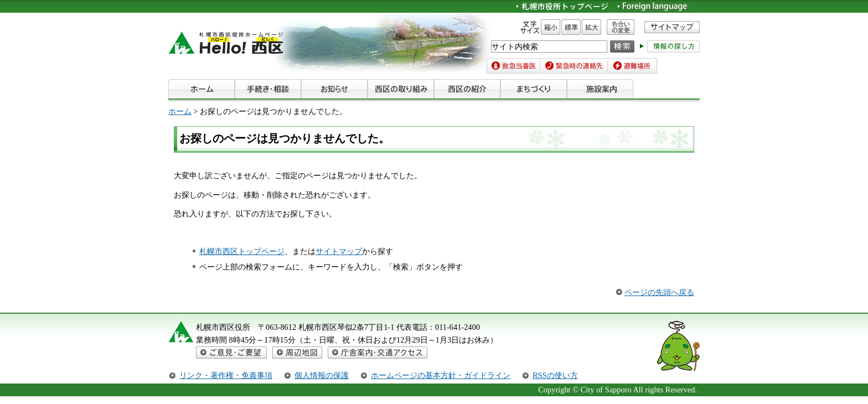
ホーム (180, 111)
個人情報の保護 (322, 375)
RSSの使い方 (555, 375)
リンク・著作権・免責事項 (226, 375)
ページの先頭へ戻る (659, 292)
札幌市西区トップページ (242, 251)
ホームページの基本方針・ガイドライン (441, 375)
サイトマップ (339, 251)
